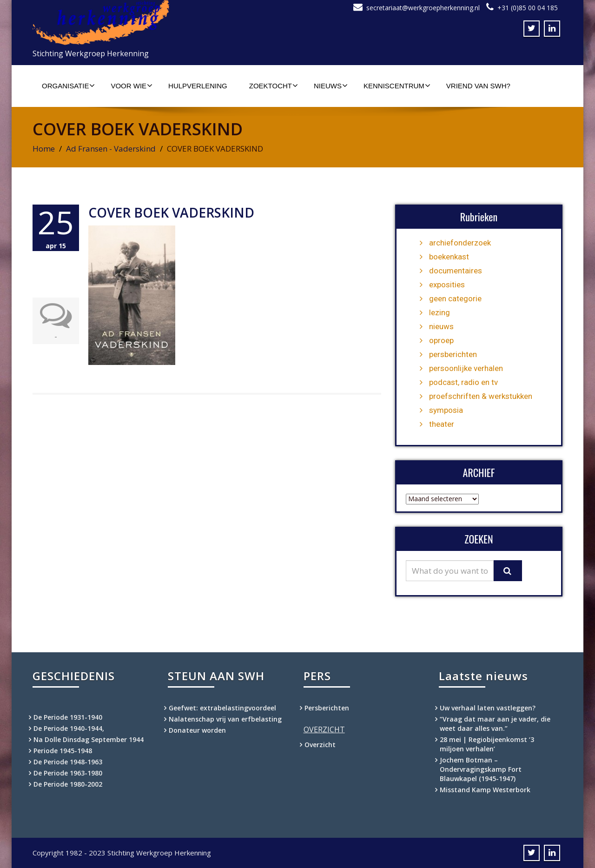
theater (442, 424)
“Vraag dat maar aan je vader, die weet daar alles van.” (495, 724)
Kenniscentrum (397, 86)
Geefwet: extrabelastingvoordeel (222, 708)
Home (44, 149)
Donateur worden (197, 730)
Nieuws (331, 86)
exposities (447, 285)
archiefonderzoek (460, 243)
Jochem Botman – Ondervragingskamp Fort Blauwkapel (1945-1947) (481, 769)
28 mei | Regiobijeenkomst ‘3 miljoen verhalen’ (487, 744)
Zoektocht (274, 86)
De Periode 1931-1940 (68, 717)
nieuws (441, 326)
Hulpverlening (198, 86)
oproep (441, 340)
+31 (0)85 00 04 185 (528, 8)
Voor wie (132, 86)
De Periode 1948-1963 (68, 762)
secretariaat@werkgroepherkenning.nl (423, 8)
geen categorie (455, 298)
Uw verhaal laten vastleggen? (488, 708)
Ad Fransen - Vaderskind (111, 149)
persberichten (453, 354)
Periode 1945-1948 (63, 751)
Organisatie (68, 86)
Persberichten (327, 708)
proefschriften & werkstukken (481, 396)
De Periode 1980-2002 (68, 784)
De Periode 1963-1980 (68, 773)
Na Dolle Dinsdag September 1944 (89, 739)
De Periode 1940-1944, (69, 728)
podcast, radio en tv (463, 382)
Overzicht (320, 745)
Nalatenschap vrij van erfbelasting (225, 719)
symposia (446, 410)
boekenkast (449, 257)
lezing (440, 312)
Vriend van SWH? (478, 86)
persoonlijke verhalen (466, 368)
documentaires (456, 271)
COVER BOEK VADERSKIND (171, 212)
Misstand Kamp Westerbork (485, 790)
